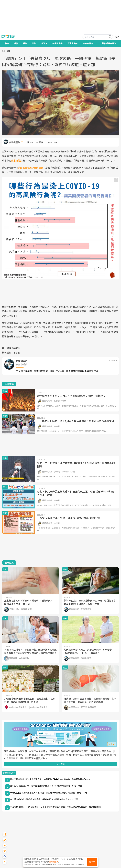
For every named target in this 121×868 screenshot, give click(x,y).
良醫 (4, 51)
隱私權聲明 (54, 862)
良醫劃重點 (15, 142)
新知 (34, 43)
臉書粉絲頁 (17, 160)
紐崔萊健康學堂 (109, 43)
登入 (117, 37)
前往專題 (61, 764)
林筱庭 (40, 142)
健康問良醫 (57, 43)
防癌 (7, 43)
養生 (25, 43)
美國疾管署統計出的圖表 (30, 167)
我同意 (92, 862)
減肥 (16, 43)
